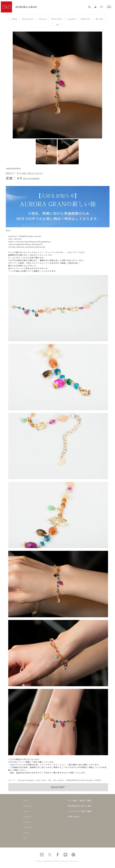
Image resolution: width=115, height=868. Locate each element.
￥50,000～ (98, 780)
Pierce (42, 19)
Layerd (71, 19)
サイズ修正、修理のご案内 (80, 801)
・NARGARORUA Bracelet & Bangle (79, 780)
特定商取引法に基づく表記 (80, 806)
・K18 (49, 780)
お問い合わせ (74, 817)
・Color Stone (40, 780)
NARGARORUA (14, 168)
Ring (14, 19)
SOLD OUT (58, 787)
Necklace (28, 19)
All (57, 25)
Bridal (100, 19)
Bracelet (57, 19)
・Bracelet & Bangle (25, 780)
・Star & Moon (58, 780)
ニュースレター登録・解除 (80, 811)
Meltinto (86, 19)
